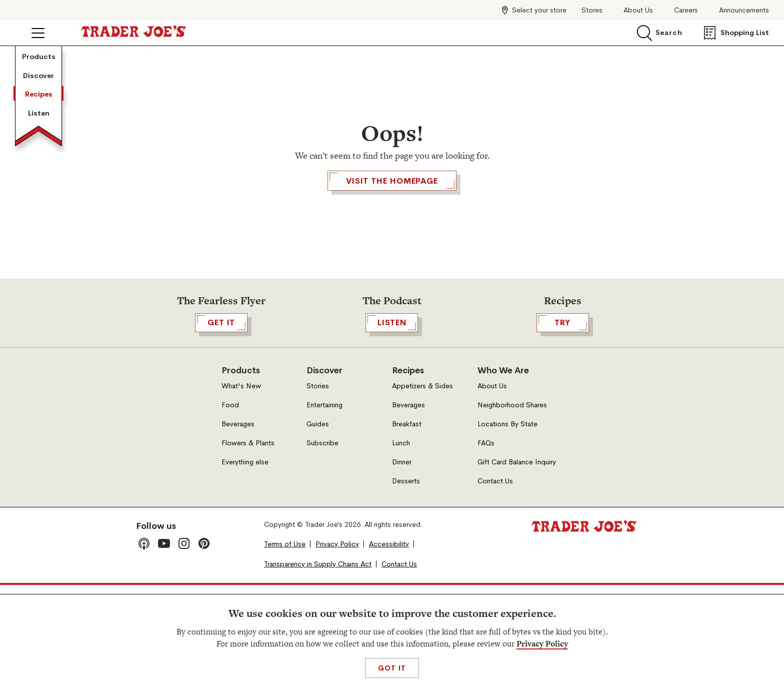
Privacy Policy (542, 644)
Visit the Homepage (392, 238)
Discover (38, 132)
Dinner (402, 567)
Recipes (38, 188)
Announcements (744, 10)
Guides (318, 529)
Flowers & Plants (248, 548)
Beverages (238, 529)
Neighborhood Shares (512, 510)
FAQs (486, 548)
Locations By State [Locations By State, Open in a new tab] (507, 529)
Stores (592, 10)
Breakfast (407, 529)
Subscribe (322, 548)
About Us (638, 10)
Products (38, 75)
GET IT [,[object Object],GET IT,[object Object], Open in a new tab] (221, 427)
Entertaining (324, 510)
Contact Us (495, 586)
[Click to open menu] (38, 33)
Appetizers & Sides (422, 491)
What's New (241, 491)
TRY (563, 427)
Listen (38, 245)
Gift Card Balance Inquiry (517, 567)
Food (230, 510)
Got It (392, 668)
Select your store (539, 10)
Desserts (406, 586)
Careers (686, 10)
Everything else (245, 567)
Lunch (401, 548)
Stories (318, 491)
